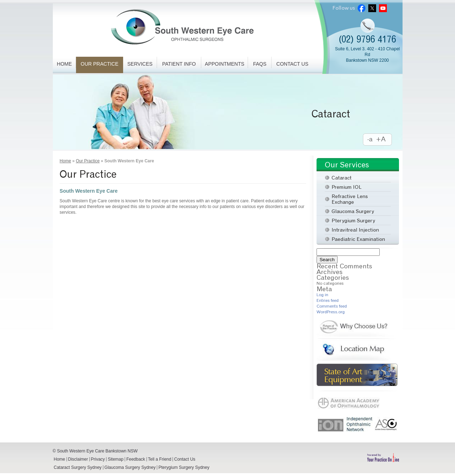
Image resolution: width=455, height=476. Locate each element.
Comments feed (332, 306)
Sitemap (116, 459)
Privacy (98, 459)
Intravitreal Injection (355, 230)
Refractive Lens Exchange (350, 199)
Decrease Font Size (370, 140)
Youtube (383, 8)
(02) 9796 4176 (367, 39)
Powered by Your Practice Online (383, 458)
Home (64, 64)
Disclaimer (78, 459)
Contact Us (292, 64)
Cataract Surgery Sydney (78, 467)
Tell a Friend (160, 459)
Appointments (224, 64)
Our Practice (100, 64)
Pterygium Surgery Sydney (184, 467)
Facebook (362, 8)
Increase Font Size (384, 140)
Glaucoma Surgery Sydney (130, 467)
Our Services (347, 165)
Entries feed (328, 300)
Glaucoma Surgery (353, 211)
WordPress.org (331, 312)
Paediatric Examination (358, 239)
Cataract (331, 114)
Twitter (372, 8)
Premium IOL (347, 187)
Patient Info (179, 64)
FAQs (260, 64)
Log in (322, 295)
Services (140, 64)
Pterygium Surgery (353, 220)
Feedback (136, 459)
